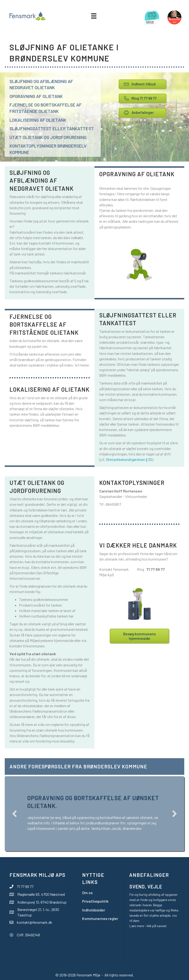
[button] (14, 814)
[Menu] (94, 16)
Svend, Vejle (146, 887)
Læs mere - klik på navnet (148, 926)
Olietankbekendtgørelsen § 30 (129, 459)
